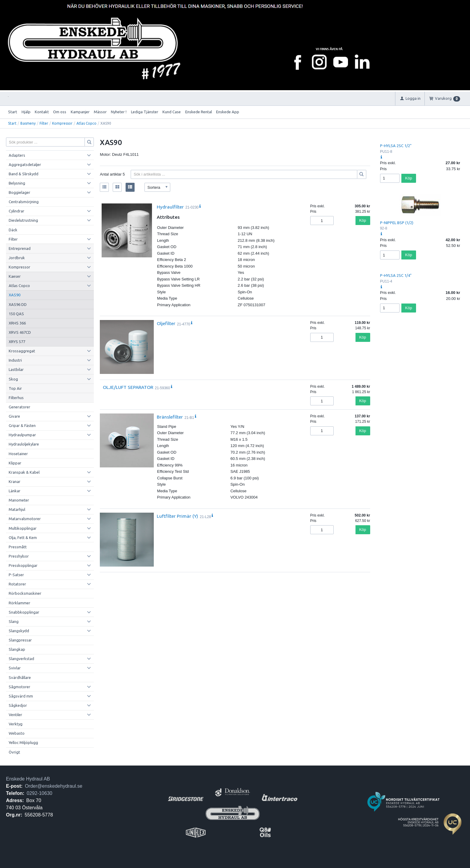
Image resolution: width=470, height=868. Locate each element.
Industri (15, 360)
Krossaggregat (22, 351)
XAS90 (15, 295)
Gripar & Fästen (22, 425)
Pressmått (18, 547)
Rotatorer (17, 584)
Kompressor (62, 123)
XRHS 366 (17, 323)
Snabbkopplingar (24, 612)
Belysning (17, 183)
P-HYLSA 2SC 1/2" (396, 146)
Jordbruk (17, 258)
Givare (14, 416)
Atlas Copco (86, 123)
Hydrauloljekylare (24, 444)
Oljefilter (166, 323)
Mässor (100, 112)
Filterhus (16, 398)
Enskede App (228, 112)
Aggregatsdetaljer (25, 164)
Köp (363, 220)
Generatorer (19, 407)
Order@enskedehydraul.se (54, 786)
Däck (13, 230)
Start (13, 112)
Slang (14, 621)
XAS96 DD (18, 304)
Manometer (19, 500)
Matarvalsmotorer (25, 519)
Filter (44, 123)
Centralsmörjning (24, 202)
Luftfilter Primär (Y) (177, 516)
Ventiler (15, 715)
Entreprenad (20, 248)
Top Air (15, 388)
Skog (13, 379)
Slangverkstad (21, 659)
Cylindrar (16, 211)
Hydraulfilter (170, 207)
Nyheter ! (119, 112)
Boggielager (19, 192)
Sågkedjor (18, 705)
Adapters (17, 155)
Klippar (15, 463)
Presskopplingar (23, 565)
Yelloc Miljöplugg (23, 742)
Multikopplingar (23, 528)
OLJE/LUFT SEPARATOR (128, 387)
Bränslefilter (170, 417)
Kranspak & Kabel (24, 472)
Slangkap (17, 649)
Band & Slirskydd (24, 174)
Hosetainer (18, 454)
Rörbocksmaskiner (25, 593)
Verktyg (16, 724)
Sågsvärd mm (21, 696)
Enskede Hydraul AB (28, 779)
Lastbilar (16, 369)
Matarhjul (17, 509)
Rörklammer (19, 603)
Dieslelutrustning (23, 220)
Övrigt (14, 752)
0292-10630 (39, 793)
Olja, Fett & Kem (23, 538)
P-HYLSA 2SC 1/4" (396, 275)
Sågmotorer (19, 687)
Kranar (15, 481)
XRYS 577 (17, 342)
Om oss (60, 112)
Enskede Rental (199, 112)
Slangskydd (19, 631)
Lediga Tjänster (145, 112)
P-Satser (16, 575)
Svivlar (15, 668)
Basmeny (28, 123)
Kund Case (172, 112)
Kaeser (15, 276)
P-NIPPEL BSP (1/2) (397, 223)
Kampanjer (80, 112)
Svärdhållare (20, 677)
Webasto (17, 733)
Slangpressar (20, 640)
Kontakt (42, 112)
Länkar (15, 491)
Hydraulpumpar (22, 435)
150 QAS (16, 314)
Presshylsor (19, 556)
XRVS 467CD (20, 332)
